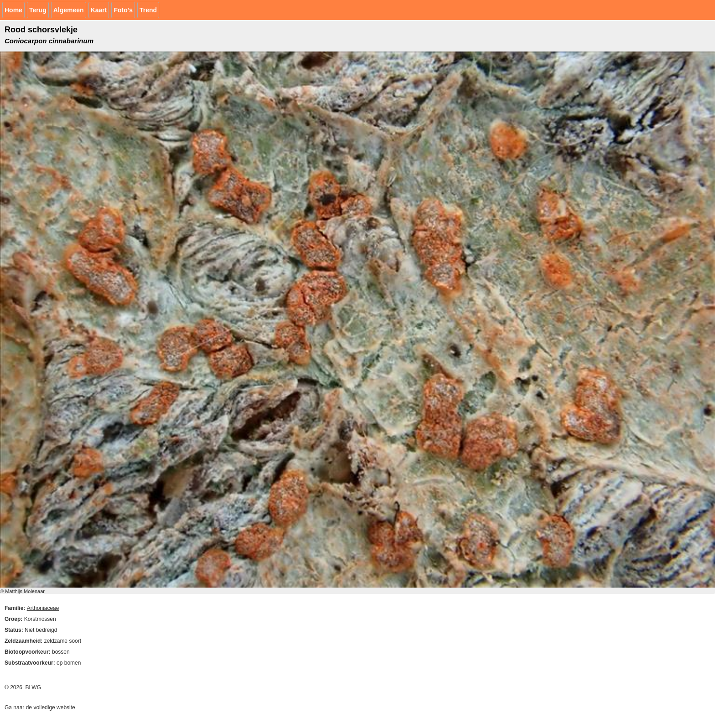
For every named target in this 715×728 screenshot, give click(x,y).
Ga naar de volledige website (40, 707)
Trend (148, 10)
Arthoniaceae (43, 608)
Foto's (123, 10)
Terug (38, 10)
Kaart (99, 10)
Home (13, 10)
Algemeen (69, 10)
